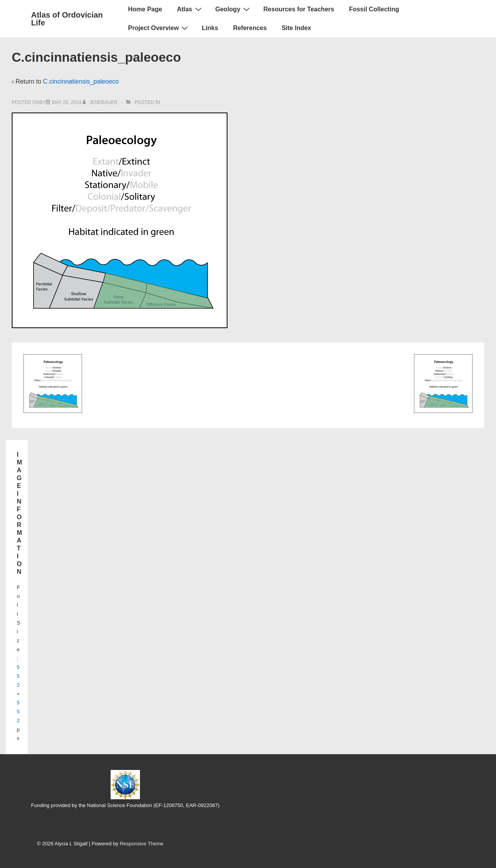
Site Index (296, 28)
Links (210, 28)
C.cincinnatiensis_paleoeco (81, 81)
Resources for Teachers (299, 9)
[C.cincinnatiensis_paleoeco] (67, 102)
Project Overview (159, 28)
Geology (234, 9)
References (250, 28)
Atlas (190, 9)
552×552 (18, 694)
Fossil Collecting (374, 9)
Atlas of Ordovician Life (67, 19)
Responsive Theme (141, 844)
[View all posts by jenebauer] (101, 102)
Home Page (145, 9)
